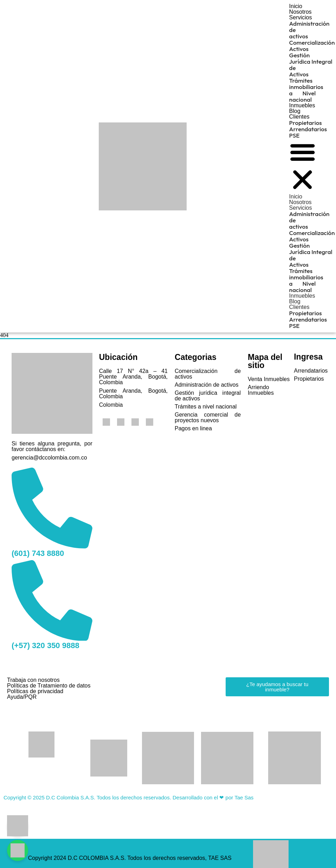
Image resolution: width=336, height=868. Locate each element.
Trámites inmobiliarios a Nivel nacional (306, 90)
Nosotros (301, 12)
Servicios (301, 17)
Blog (295, 111)
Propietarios (306, 123)
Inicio (296, 6)
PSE (295, 135)
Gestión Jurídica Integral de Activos (311, 65)
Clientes (299, 117)
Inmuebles (302, 105)
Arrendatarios (308, 129)
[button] (303, 166)
